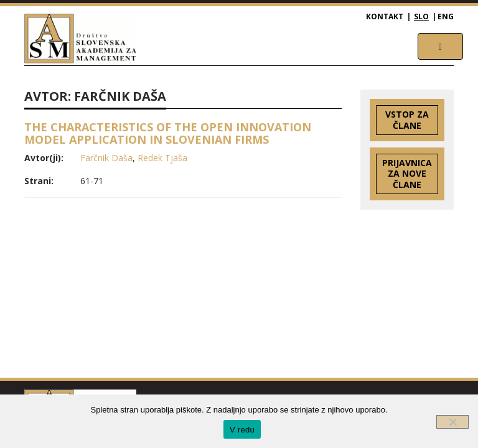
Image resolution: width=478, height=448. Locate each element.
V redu (242, 430)
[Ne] (452, 422)
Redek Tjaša (162, 158)
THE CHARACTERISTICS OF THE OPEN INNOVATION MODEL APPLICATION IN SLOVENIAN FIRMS (168, 133)
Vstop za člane (407, 120)
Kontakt (385, 16)
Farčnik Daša (106, 158)
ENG (446, 16)
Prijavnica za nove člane (407, 174)
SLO (421, 16)
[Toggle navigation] (440, 46)
